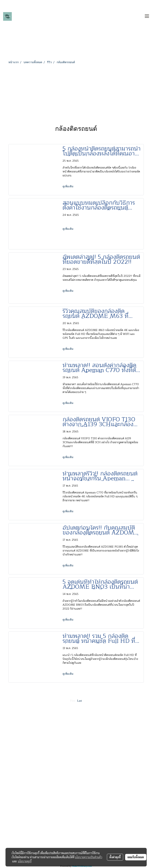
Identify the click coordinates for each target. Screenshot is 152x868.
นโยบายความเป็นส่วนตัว (89, 857)
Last (79, 701)
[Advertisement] (76, 94)
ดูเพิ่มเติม (68, 186)
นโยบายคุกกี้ (25, 861)
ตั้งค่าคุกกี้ (115, 857)
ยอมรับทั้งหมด (136, 857)
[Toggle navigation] (147, 16)
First (73, 701)
